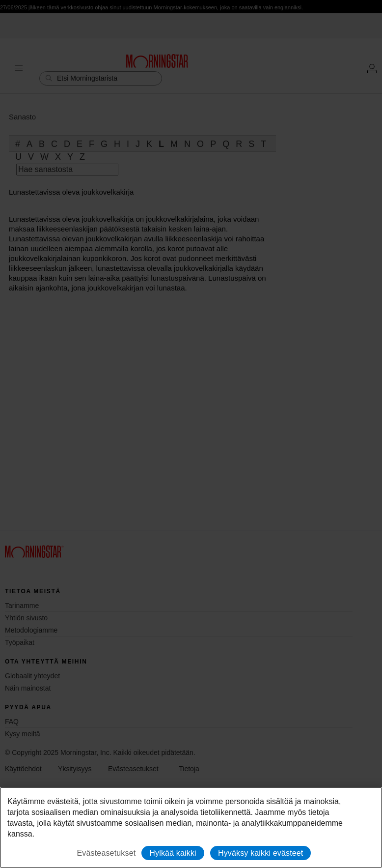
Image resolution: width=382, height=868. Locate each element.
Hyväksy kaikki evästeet (261, 853)
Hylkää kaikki (173, 853)
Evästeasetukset (107, 853)
